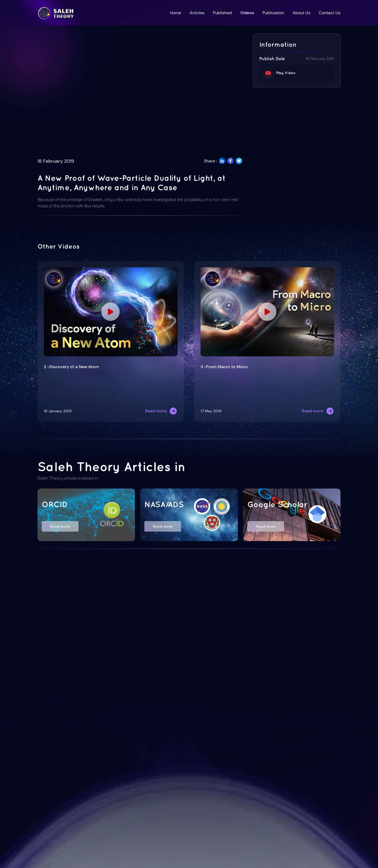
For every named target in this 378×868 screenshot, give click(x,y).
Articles (197, 13)
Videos (247, 13)
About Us (301, 13)
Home (175, 13)
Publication (273, 13)
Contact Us (330, 13)
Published (222, 13)
